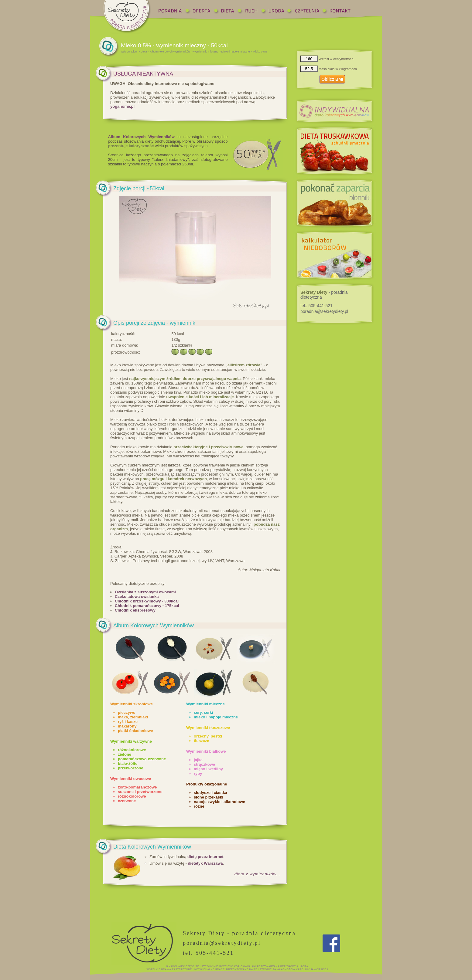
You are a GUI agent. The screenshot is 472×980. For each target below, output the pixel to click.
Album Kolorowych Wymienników (170, 52)
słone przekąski (209, 797)
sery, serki (203, 712)
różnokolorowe (132, 750)
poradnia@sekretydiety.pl (324, 311)
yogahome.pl (122, 106)
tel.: (316, 306)
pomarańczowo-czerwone (142, 759)
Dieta (144, 52)
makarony (127, 726)
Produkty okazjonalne (207, 784)
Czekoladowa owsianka (137, 597)
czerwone (127, 801)
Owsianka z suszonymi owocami (145, 592)
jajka (198, 760)
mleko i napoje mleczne (216, 717)
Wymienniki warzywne (131, 741)
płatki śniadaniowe (135, 731)
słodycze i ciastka (210, 793)
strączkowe (204, 764)
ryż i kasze (128, 722)
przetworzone (131, 768)
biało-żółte (128, 763)
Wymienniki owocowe (131, 779)
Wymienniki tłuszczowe (208, 728)
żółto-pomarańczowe (137, 787)
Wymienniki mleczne (206, 52)
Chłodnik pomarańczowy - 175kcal (147, 606)
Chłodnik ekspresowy (135, 610)
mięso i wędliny (208, 769)
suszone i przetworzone (140, 792)
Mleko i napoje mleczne (236, 52)
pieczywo (127, 712)
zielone (125, 754)
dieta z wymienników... (257, 874)
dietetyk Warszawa (205, 863)
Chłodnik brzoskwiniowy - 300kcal (147, 601)
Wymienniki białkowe (206, 751)
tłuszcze (202, 741)
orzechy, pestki (208, 736)
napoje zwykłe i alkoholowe (219, 802)
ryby (198, 773)
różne (199, 806)
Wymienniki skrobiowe (132, 704)
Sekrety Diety (129, 52)
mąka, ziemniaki (133, 717)
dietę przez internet (205, 857)
